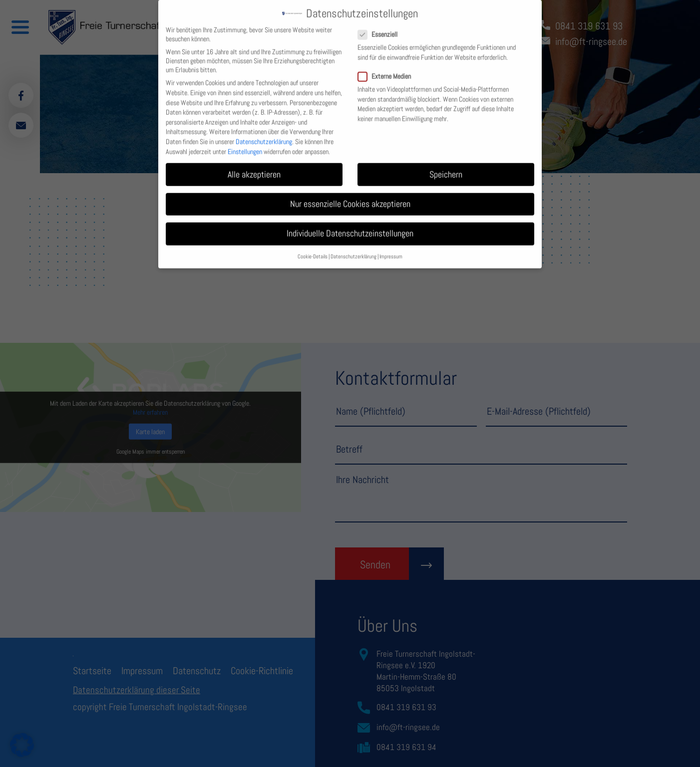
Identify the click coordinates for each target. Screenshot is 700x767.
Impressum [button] (391, 249)
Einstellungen (245, 144)
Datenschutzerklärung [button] (353, 249)
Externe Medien (388, 68)
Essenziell (382, 27)
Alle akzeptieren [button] (254, 167)
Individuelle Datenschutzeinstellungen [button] (350, 226)
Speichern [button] (446, 167)
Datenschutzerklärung (264, 134)
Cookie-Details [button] (313, 249)
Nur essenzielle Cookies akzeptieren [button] (350, 196)
